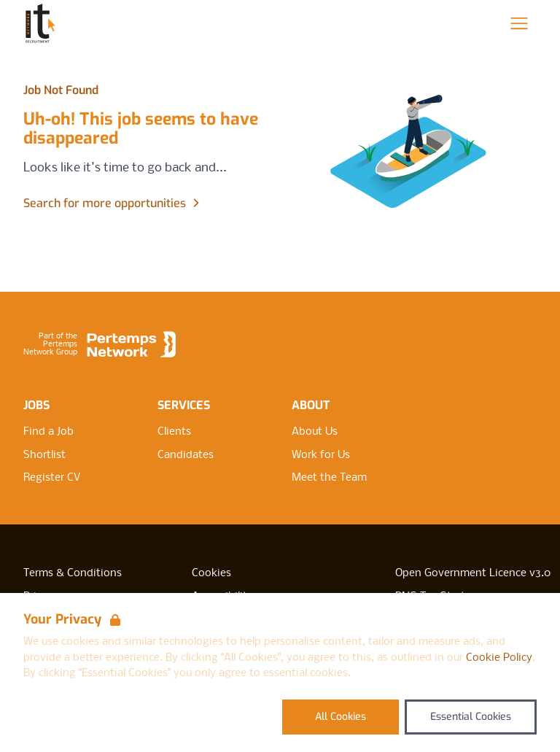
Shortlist (44, 455)
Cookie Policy (499, 658)
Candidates (186, 455)
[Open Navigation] (519, 23)
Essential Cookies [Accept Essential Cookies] (471, 717)
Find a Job (48, 432)
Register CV (52, 478)
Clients (174, 432)
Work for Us (321, 455)
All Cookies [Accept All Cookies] (341, 717)
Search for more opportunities (113, 203)
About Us (315, 432)
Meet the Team (329, 478)
